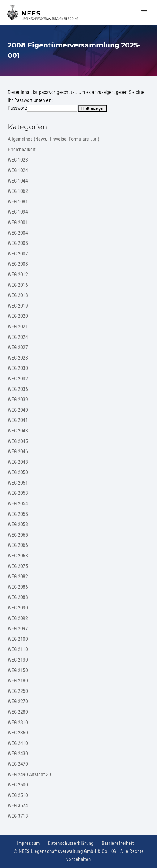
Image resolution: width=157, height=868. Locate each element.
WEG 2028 (18, 358)
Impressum (28, 843)
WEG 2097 (18, 629)
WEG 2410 (18, 743)
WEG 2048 (18, 462)
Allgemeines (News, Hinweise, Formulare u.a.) (53, 139)
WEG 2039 (18, 399)
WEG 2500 (18, 785)
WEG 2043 (18, 431)
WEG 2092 (18, 618)
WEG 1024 (18, 170)
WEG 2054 (18, 504)
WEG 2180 (18, 681)
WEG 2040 (18, 410)
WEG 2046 (18, 452)
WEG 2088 (18, 597)
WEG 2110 (18, 649)
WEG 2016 (18, 285)
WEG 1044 (18, 181)
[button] (144, 16)
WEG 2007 (18, 254)
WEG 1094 (18, 212)
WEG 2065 (18, 535)
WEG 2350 (18, 733)
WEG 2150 (18, 670)
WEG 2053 (18, 493)
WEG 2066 (18, 545)
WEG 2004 (18, 233)
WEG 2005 (18, 243)
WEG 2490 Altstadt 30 (29, 775)
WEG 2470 (18, 764)
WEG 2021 (18, 327)
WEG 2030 (18, 368)
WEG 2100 (18, 639)
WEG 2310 (18, 722)
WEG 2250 (18, 691)
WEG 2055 (18, 514)
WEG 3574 (18, 806)
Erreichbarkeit (22, 150)
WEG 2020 (18, 316)
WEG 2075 (18, 566)
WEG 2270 (18, 701)
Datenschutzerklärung (71, 843)
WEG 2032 (18, 379)
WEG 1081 (18, 202)
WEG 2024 (18, 337)
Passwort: (42, 108)
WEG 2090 (18, 608)
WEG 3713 (18, 816)
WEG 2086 (18, 587)
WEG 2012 (18, 275)
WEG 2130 (18, 660)
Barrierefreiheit (118, 843)
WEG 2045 (18, 441)
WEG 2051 (18, 483)
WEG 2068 (18, 556)
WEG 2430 (18, 753)
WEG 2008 (18, 264)
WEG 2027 (18, 347)
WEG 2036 (18, 389)
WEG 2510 (18, 795)
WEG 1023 (18, 160)
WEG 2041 (18, 420)
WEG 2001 (18, 222)
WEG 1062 (18, 191)
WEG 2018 (18, 295)
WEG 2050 (18, 472)
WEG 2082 (18, 576)
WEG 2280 (18, 712)
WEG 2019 (18, 306)
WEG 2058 (18, 524)
